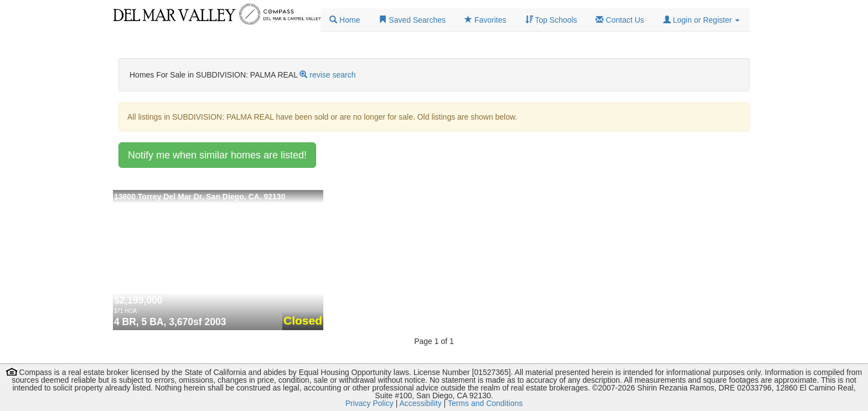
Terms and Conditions (485, 403)
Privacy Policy (370, 403)
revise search (332, 75)
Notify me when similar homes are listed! (217, 155)
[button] (701, 20)
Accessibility (420, 403)
